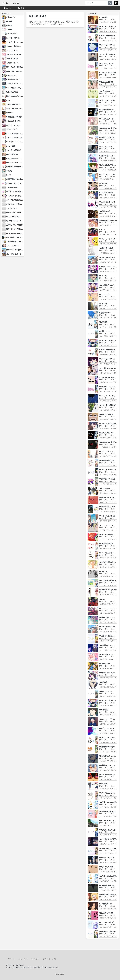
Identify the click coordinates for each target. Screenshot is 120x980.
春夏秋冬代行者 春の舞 (14, 117)
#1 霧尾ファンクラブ (106, 691)
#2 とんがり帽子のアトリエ (109, 433)
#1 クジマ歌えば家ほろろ (108, 405)
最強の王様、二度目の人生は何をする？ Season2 (23, 237)
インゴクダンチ (11, 208)
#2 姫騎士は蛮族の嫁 (106, 82)
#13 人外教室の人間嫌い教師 (109, 581)
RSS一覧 (11, 959)
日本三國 (9, 25)
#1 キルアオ (103, 276)
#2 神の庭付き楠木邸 (106, 193)
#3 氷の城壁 (103, 17)
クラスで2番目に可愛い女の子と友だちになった (22, 121)
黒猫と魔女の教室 (12, 92)
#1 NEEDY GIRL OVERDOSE (109, 673)
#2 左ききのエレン (106, 91)
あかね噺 (9, 21)
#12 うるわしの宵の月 (107, 922)
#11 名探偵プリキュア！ (107, 285)
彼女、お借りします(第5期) (15, 217)
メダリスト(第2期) (12, 246)
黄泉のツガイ (11, 17)
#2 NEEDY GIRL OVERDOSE (109, 267)
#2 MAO (102, 230)
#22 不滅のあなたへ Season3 (109, 848)
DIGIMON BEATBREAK (14, 233)
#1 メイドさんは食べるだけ (109, 793)
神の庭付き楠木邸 (12, 59)
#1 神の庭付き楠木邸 (106, 544)
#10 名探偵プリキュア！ (107, 645)
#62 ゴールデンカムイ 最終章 (109, 821)
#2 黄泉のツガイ (105, 313)
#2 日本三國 (103, 183)
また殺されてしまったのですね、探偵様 (20, 84)
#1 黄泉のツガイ (105, 664)
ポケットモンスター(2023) (15, 254)
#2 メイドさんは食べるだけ (109, 553)
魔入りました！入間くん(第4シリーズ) (19, 229)
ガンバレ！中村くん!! (13, 46)
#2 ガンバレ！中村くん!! (108, 340)
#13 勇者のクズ (104, 211)
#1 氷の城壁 (103, 784)
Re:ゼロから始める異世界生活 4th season (21, 196)
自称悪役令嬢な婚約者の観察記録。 (18, 167)
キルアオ (9, 171)
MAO (8, 100)
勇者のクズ (10, 113)
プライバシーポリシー (50, 959)
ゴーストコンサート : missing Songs (19, 142)
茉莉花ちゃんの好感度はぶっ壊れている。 (20, 192)
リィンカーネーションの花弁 (16, 42)
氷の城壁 (9, 30)
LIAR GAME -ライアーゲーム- (16, 158)
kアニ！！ (11, 3)
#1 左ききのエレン (106, 488)
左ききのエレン (11, 75)
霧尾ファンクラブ (12, 34)
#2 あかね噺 (103, 304)
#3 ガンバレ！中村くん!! (108, 26)
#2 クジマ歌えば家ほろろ (108, 54)
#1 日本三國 (103, 571)
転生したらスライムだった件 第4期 (18, 163)
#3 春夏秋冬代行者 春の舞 (108, 220)
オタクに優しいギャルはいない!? (17, 109)
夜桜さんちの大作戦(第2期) (15, 204)
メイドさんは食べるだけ (14, 138)
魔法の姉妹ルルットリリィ (15, 79)
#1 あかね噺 (103, 682)
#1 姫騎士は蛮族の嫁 (106, 414)
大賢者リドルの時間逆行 (14, 225)
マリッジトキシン (12, 50)
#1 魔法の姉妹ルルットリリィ (109, 617)
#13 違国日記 (104, 710)
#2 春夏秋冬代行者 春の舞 (108, 590)
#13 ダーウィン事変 (106, 867)
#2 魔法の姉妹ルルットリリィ (109, 156)
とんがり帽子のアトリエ (14, 104)
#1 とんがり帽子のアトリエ (109, 562)
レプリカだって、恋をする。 (16, 88)
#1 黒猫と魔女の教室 (106, 248)
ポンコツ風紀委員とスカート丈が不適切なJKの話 (23, 133)
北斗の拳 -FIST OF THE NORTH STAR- (20, 221)
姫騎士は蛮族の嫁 (12, 154)
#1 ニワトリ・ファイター (108, 608)
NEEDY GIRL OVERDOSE (15, 71)
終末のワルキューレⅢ (14, 212)
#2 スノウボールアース (107, 359)
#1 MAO (102, 599)
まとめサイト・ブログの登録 (29, 959)
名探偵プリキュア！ (13, 63)
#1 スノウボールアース (107, 719)
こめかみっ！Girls (12, 188)
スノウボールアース (13, 38)
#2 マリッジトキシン (106, 147)
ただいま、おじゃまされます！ (17, 183)
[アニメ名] (96, 3)
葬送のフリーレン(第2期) (15, 250)
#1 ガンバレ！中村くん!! (108, 701)
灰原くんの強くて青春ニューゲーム (18, 67)
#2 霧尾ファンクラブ (106, 331)
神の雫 (8, 175)
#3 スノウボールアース (107, 45)
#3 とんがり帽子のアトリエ (109, 110)
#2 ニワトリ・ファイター (108, 239)
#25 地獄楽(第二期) (106, 904)
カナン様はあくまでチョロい (16, 55)
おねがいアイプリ (12, 129)
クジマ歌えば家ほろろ (14, 150)
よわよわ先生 (11, 146)
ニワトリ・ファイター (14, 125)
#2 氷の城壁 (103, 322)
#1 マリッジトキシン (106, 525)
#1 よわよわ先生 (105, 294)
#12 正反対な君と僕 (106, 913)
